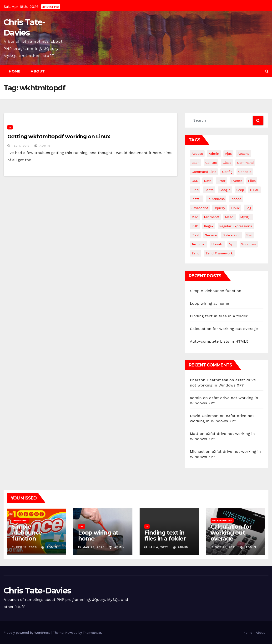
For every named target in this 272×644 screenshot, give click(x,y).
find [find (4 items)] (195, 190)
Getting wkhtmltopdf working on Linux (59, 137)
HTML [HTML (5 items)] (254, 190)
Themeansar (92, 633)
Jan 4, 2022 (158, 547)
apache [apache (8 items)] (244, 154)
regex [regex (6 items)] (209, 226)
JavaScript (21, 520)
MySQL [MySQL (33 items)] (246, 217)
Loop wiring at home (209, 303)
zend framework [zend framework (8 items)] (219, 253)
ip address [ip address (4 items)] (216, 199)
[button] (267, 71)
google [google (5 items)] (225, 190)
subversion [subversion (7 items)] (232, 235)
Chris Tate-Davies (37, 591)
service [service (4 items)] (211, 235)
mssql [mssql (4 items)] (230, 217)
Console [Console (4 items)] (245, 172)
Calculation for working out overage (224, 329)
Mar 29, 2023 (93, 547)
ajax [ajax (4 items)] (228, 154)
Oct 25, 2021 (225, 547)
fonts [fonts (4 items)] (209, 190)
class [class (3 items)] (227, 163)
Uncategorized (222, 520)
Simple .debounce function (216, 291)
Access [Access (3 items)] (197, 154)
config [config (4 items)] (227, 172)
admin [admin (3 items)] (214, 154)
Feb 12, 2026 (27, 547)
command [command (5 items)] (245, 163)
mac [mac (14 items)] (195, 217)
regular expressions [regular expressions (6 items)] (236, 226)
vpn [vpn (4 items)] (232, 244)
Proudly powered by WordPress (28, 633)
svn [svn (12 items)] (249, 235)
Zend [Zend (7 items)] (196, 253)
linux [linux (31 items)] (235, 208)
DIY (82, 526)
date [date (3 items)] (208, 181)
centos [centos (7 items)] (211, 163)
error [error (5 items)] (222, 181)
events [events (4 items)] (237, 181)
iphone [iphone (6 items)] (236, 199)
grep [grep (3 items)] (240, 190)
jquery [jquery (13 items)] (219, 208)
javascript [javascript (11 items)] (200, 208)
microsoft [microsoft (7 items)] (212, 217)
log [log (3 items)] (248, 208)
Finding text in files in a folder (219, 316)
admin (42, 146)
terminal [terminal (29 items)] (199, 244)
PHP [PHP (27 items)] (195, 226)
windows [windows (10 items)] (249, 244)
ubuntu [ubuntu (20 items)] (217, 244)
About (38, 71)
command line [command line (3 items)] (204, 172)
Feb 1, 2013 (21, 146)
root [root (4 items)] (195, 235)
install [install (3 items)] (196, 199)
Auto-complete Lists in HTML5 (219, 341)
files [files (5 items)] (252, 181)
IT (10, 127)
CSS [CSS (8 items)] (195, 181)
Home (15, 71)
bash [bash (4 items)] (195, 163)
